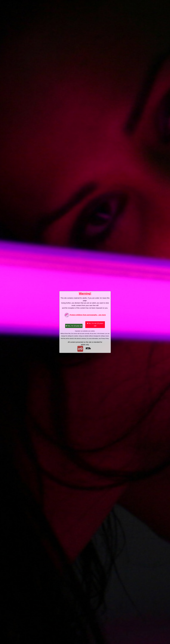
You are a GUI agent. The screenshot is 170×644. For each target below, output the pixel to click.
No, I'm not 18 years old (95, 325)
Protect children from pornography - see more (85, 315)
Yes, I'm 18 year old (74, 326)
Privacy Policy (105, 338)
